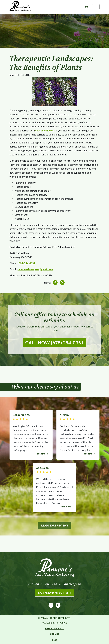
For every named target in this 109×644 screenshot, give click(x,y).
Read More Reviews (54, 525)
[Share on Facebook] (55, 283)
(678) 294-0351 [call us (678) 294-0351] (26, 263)
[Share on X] (62, 283)
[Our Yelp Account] (58, 607)
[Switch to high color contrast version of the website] (86, 7)
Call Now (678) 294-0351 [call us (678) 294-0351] (54, 343)
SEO (55, 640)
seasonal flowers (45, 130)
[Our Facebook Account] (51, 607)
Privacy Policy (55, 628)
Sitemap (55, 634)
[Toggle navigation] (96, 7)
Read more (42, 454)
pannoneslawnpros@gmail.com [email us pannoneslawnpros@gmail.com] (35, 269)
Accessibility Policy (54, 623)
